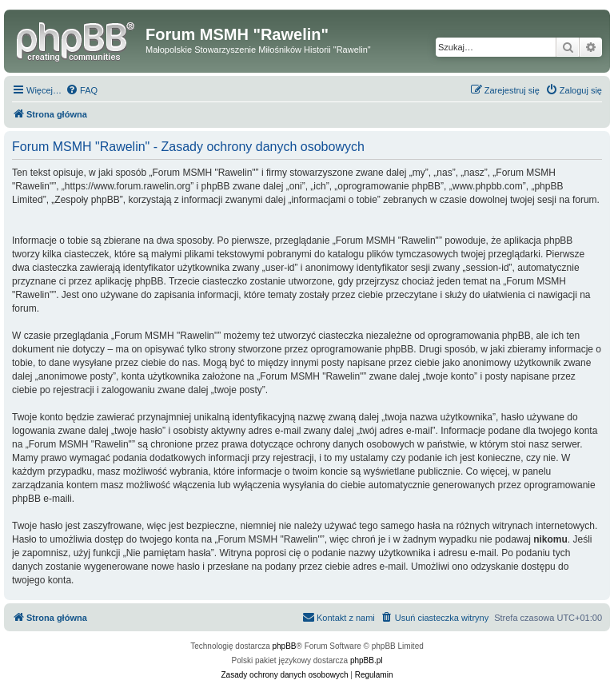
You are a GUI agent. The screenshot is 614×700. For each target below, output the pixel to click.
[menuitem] (82, 90)
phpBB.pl (367, 660)
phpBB (285, 646)
